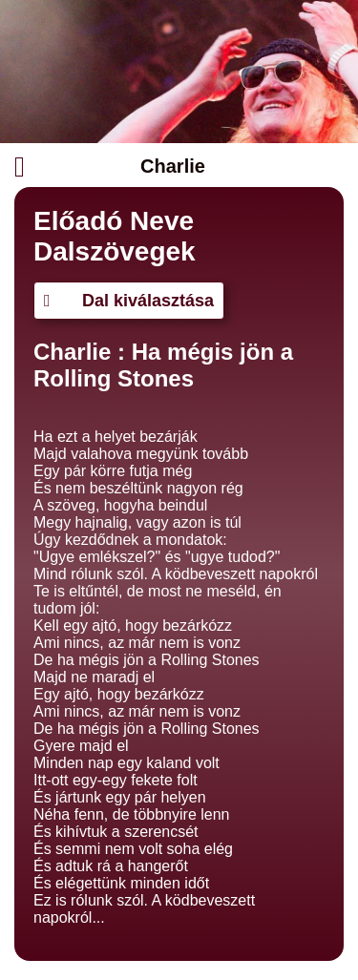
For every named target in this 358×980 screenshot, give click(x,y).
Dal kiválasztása (129, 301)
